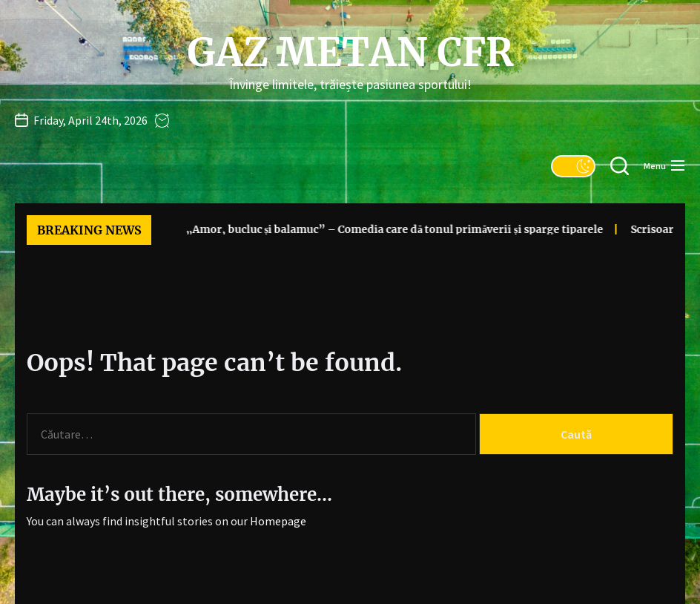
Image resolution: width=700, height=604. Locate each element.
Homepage (278, 521)
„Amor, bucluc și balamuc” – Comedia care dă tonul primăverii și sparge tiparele (366, 229)
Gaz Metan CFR (350, 53)
